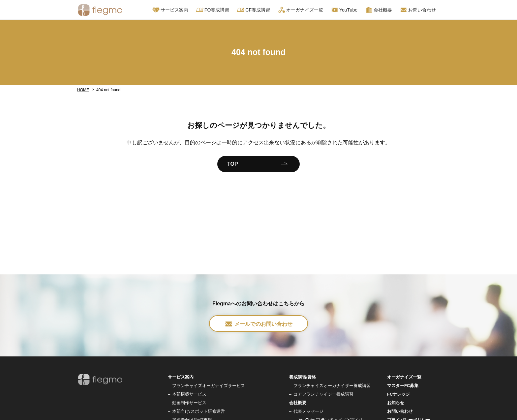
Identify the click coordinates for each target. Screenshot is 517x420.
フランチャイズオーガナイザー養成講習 (332, 386)
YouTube (344, 10)
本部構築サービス (189, 394)
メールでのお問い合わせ (258, 324)
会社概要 (379, 10)
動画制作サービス (189, 403)
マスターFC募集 (403, 386)
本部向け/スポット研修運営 (198, 411)
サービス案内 (170, 10)
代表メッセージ (308, 411)
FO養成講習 (213, 10)
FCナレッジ (398, 394)
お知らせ (396, 403)
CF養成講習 (254, 10)
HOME (83, 90)
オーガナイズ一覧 (301, 10)
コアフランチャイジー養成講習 (323, 394)
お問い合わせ (418, 10)
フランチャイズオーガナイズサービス (209, 386)
